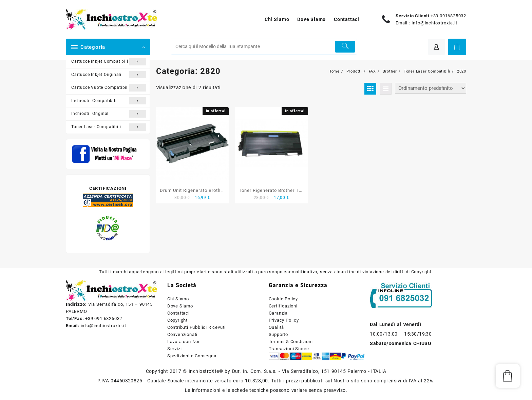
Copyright (177, 320)
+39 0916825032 (448, 16)
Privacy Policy (284, 320)
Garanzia (278, 313)
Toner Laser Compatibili (109, 127)
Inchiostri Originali (109, 114)
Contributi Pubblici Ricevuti (196, 327)
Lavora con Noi (183, 342)
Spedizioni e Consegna (192, 356)
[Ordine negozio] (431, 88)
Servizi (175, 349)
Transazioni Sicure (289, 349)
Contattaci (178, 313)
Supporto (278, 334)
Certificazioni (283, 306)
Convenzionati (182, 334)
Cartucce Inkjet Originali (109, 75)
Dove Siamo (180, 306)
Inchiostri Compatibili (109, 101)
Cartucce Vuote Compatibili (109, 88)
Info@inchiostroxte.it (434, 23)
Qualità (277, 327)
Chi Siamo (178, 299)
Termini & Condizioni (291, 342)
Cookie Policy (283, 299)
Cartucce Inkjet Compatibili (109, 62)
